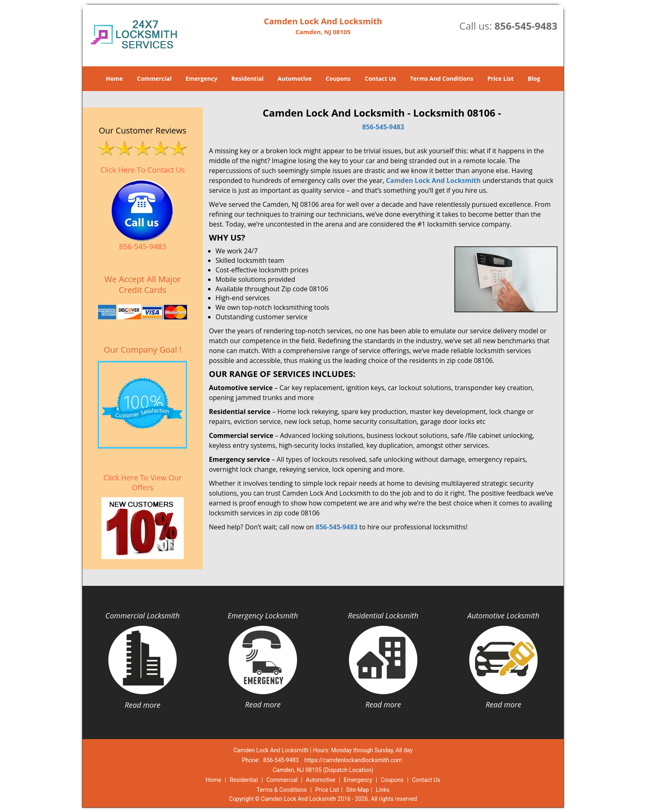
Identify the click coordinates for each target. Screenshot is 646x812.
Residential (248, 78)
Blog (534, 78)
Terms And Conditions (442, 78)
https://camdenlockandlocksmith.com (353, 760)
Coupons (338, 78)
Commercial (154, 78)
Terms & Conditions (282, 790)
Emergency (202, 78)
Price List (501, 78)
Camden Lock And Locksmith (433, 180)
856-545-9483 (526, 26)
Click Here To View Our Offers (143, 482)
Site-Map (357, 790)
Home (114, 78)
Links (383, 790)
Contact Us (380, 78)
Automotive (295, 78)
